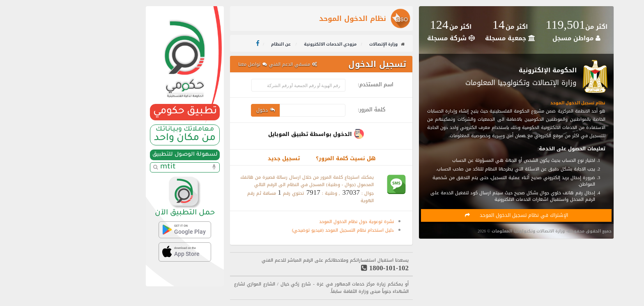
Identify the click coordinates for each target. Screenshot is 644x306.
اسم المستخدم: (318, 83)
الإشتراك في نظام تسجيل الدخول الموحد (459, 215)
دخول (208, 110)
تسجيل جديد (226, 158)
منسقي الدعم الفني (235, 64)
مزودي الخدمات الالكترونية (273, 44)
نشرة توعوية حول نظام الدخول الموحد (299, 222)
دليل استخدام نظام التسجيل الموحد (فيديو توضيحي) (285, 230)
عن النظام (224, 44)
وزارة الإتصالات (325, 44)
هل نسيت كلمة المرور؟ (288, 158)
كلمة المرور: (314, 108)
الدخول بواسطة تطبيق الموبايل (252, 134)
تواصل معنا (195, 64)
